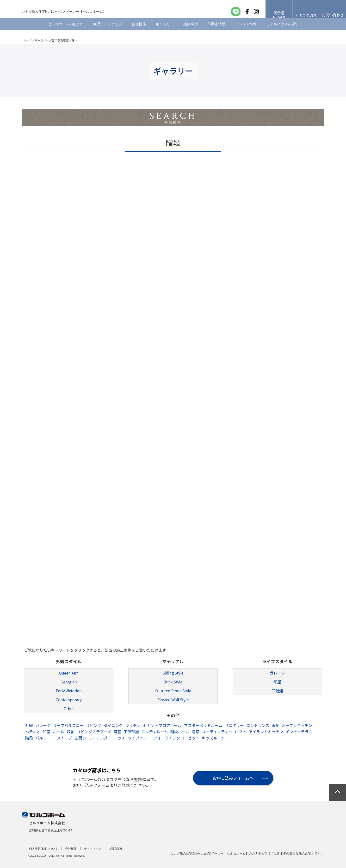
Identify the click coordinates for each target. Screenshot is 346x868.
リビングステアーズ (94, 732)
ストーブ (65, 738)
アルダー (104, 738)
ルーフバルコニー (68, 725)
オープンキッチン (297, 725)
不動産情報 (216, 30)
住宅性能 (139, 30)
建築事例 (191, 30)
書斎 (196, 732)
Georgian (69, 682)
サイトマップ (93, 849)
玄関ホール (84, 738)
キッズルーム (213, 738)
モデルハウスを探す (282, 30)
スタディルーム (154, 732)
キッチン (133, 725)
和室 (47, 732)
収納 (71, 732)
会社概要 (71, 849)
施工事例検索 (60, 40)
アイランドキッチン (266, 732)
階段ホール (180, 732)
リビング (93, 725)
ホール (59, 732)
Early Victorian (69, 691)
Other (69, 708)
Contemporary (69, 700)
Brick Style (173, 682)
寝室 (117, 732)
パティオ (33, 732)
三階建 (277, 691)
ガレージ (277, 673)
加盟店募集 (116, 849)
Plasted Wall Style (173, 700)
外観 (29, 725)
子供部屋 (131, 732)
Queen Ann (69, 673)
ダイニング (113, 725)
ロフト (241, 732)
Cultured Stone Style (173, 691)
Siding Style (173, 673)
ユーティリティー (217, 732)
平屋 (277, 682)
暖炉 (276, 725)
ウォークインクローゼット (176, 738)
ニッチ (120, 738)
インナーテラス (299, 732)
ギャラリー (165, 30)
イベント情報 (246, 30)
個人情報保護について (43, 849)
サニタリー (234, 725)
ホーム (28, 40)
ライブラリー (139, 738)
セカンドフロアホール (162, 725)
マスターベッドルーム (203, 725)
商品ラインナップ (108, 30)
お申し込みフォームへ (231, 778)
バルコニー (45, 738)
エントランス (258, 725)
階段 (29, 738)
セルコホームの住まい (66, 30)
